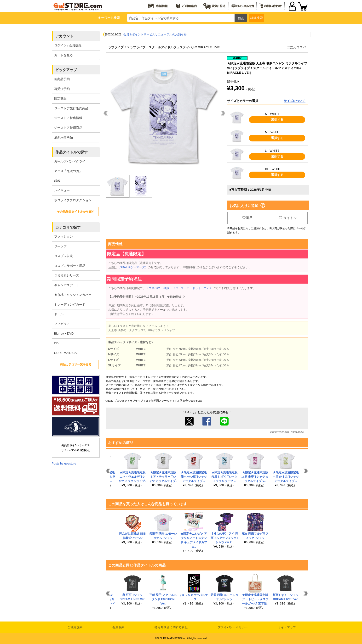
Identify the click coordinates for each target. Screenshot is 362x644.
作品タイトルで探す (72, 152)
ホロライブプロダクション (73, 200)
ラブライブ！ (117, 47)
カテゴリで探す (68, 227)
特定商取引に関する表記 (171, 627)
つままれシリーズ (67, 275)
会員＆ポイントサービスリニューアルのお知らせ (155, 34)
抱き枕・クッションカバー (73, 295)
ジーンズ (60, 246)
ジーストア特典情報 (68, 118)
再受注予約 (62, 89)
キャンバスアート (67, 285)
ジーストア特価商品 (68, 128)
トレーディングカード (70, 305)
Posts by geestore (64, 463)
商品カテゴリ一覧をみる (76, 364)
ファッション (63, 237)
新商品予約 (62, 79)
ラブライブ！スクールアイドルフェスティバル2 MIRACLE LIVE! (175, 47)
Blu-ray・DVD (64, 333)
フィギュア (62, 324)
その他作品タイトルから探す (76, 212)
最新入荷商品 (63, 137)
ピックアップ (66, 70)
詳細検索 (257, 18)
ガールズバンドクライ (70, 161)
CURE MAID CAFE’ (68, 353)
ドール (59, 314)
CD (56, 343)
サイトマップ (287, 627)
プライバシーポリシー (233, 627)
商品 (247, 218)
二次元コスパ (296, 47)
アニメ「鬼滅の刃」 (68, 171)
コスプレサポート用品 (70, 266)
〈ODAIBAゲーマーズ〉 (132, 267)
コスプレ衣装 (63, 256)
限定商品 (60, 98)
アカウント (64, 36)
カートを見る (63, 55)
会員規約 (118, 627)
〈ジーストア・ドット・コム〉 (192, 288)
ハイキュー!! (63, 190)
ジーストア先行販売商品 (71, 108)
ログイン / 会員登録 (68, 45)
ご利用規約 (75, 627)
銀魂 (57, 181)
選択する (277, 120)
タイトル (288, 218)
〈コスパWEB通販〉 (159, 288)
